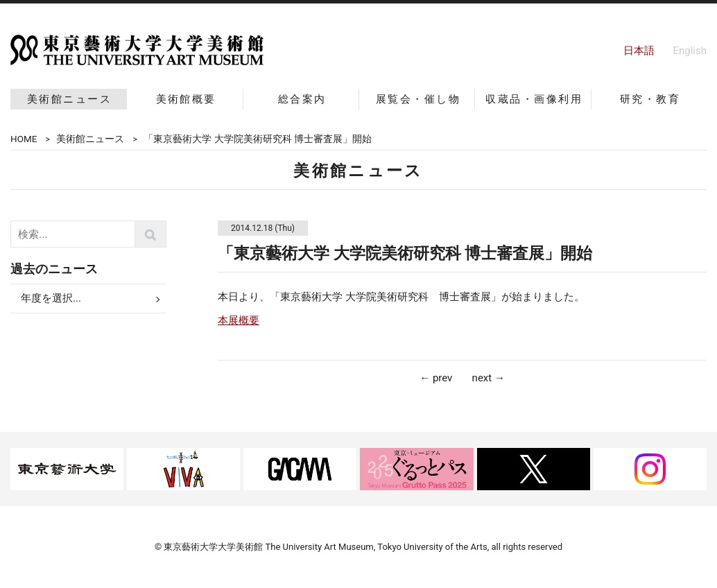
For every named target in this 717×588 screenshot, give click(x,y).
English (690, 51)
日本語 (639, 51)
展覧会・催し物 (418, 99)
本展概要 (239, 320)
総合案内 (302, 99)
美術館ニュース (69, 99)
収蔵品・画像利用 (534, 99)
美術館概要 (186, 99)
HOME (24, 139)
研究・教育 (650, 99)
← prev (436, 378)
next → (489, 378)
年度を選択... (51, 298)
